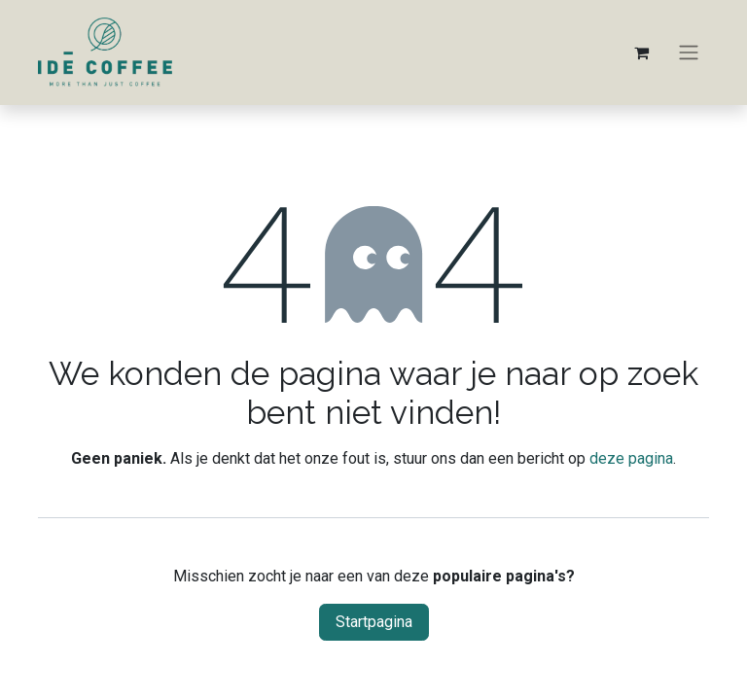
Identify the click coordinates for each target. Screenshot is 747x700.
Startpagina (374, 622)
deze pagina (631, 458)
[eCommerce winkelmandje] (641, 52)
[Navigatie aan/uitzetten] (689, 53)
